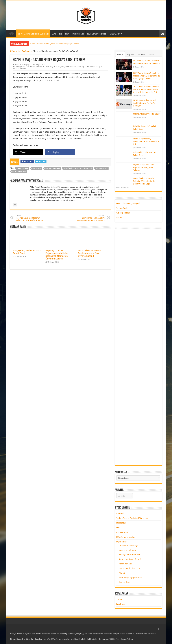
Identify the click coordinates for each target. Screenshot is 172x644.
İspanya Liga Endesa (128, 550)
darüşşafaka (23, 168)
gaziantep (37, 168)
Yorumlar (142, 54)
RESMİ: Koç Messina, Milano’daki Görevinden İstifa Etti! (146, 141)
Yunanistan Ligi (125, 564)
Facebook (121, 604)
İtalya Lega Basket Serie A (130, 559)
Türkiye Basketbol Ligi (128, 545)
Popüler (130, 54)
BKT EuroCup (78, 34)
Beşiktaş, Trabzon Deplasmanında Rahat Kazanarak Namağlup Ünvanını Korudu (57, 255)
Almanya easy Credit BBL (129, 555)
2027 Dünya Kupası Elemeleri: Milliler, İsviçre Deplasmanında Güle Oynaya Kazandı (146, 76)
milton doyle (102, 168)
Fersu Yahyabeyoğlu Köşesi (128, 203)
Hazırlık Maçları (49, 67)
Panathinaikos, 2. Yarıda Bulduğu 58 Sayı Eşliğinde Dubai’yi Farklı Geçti (144, 181)
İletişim (119, 218)
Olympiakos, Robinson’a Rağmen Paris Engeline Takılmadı (144, 167)
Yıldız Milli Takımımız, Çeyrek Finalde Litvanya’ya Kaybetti (55, 44)
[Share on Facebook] (60, 152)
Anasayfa (12, 33)
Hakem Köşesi (125, 582)
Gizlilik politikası (123, 213)
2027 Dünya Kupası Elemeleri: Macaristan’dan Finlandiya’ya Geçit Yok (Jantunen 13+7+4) (146, 89)
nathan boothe (19, 172)
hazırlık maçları (53, 168)
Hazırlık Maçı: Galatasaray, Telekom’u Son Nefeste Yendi (32, 218)
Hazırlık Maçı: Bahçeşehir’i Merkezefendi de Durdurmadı (89, 218)
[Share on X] (28, 152)
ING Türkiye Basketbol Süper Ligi (78, 168)
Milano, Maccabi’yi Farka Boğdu (147, 114)
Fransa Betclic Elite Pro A (129, 568)
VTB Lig (122, 573)
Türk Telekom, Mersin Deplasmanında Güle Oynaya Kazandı (90, 253)
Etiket (152, 54)
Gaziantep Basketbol (34, 67)
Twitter (119, 599)
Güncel (120, 54)
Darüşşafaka (27, 51)
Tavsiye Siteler (123, 208)
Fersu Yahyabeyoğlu (23, 65)
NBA (67, 34)
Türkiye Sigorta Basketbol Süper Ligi (33, 34)
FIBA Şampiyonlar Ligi (97, 34)
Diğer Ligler (115, 34)
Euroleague (57, 34)
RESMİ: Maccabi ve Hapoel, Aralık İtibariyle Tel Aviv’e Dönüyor (145, 103)
